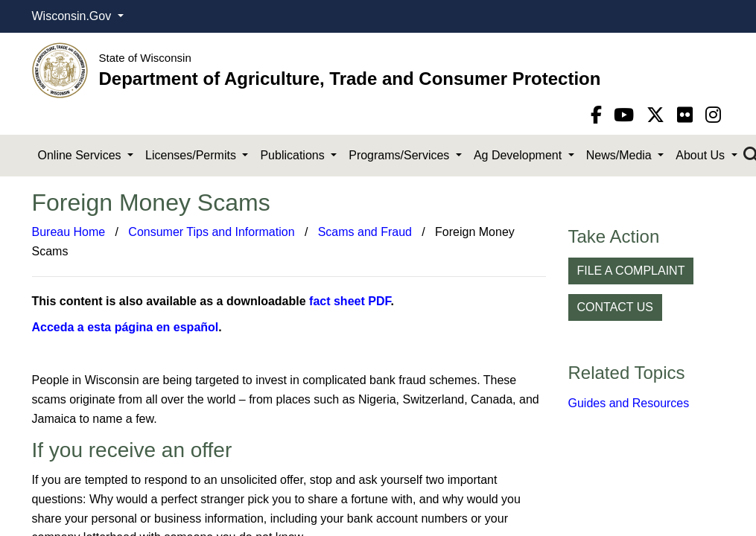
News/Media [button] (620, 155)
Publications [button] (294, 155)
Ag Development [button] (520, 155)
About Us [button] (702, 155)
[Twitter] (658, 115)
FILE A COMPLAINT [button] (631, 271)
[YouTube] (626, 115)
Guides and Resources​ (629, 403)
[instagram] (713, 115)
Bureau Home (69, 232)
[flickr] (687, 115)
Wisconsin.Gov (73, 16)
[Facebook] (599, 115)
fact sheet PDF (350, 301)
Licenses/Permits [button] (192, 155)
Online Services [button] (82, 155)
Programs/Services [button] (401, 155)
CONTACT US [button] (616, 307)
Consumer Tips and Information (211, 232)
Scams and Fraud (365, 232)
